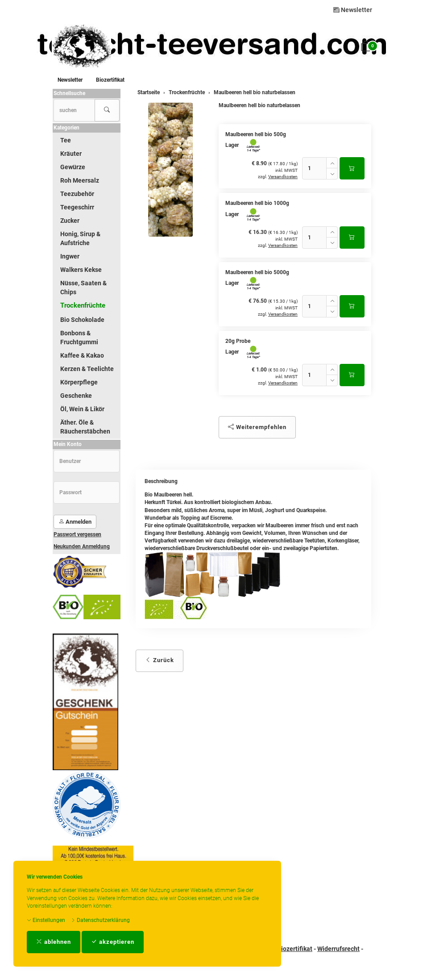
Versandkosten (283, 177)
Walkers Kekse (81, 270)
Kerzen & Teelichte (87, 369)
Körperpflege (79, 382)
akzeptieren (113, 942)
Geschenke (76, 396)
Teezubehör (77, 194)
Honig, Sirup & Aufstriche (80, 238)
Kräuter (71, 154)
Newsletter (353, 10)
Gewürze (73, 167)
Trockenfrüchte (83, 305)
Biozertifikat (110, 80)
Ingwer (70, 256)
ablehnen (54, 942)
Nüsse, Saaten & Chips (83, 288)
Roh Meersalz (80, 180)
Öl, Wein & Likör (82, 409)
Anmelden (75, 522)
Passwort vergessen (77, 534)
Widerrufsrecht (338, 949)
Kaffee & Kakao (82, 355)
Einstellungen (46, 920)
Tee (66, 140)
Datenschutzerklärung (100, 920)
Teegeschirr (77, 207)
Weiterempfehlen (257, 427)
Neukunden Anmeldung (82, 546)
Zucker (70, 221)
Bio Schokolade (82, 320)
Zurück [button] (160, 660)
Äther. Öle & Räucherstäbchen (85, 427)
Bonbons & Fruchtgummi (79, 338)
